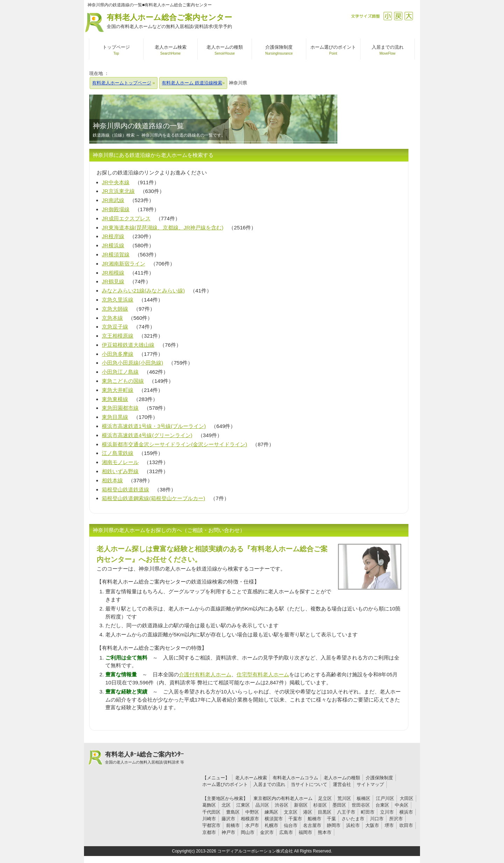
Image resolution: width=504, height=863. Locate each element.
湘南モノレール (120, 462)
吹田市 (406, 825)
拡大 (409, 16)
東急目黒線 (115, 417)
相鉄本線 (112, 480)
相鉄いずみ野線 (120, 471)
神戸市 (228, 832)
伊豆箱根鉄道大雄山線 (128, 345)
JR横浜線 (113, 245)
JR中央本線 (116, 182)
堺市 (389, 825)
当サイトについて (309, 784)
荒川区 (344, 798)
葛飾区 (209, 805)
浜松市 (353, 825)
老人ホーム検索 (251, 778)
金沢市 (267, 832)
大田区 (407, 798)
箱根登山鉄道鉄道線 (125, 489)
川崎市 (209, 819)
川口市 (377, 819)
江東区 (243, 805)
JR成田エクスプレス (126, 218)
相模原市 (250, 819)
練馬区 (271, 812)
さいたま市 (353, 819)
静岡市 (334, 825)
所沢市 (396, 819)
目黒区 (325, 812)
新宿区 (301, 805)
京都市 (209, 832)
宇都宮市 (211, 825)
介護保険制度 (379, 778)
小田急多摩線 (118, 354)
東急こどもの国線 (123, 381)
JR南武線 (113, 200)
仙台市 (291, 825)
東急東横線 (115, 399)
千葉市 (295, 819)
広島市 (286, 832)
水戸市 (252, 825)
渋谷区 (282, 805)
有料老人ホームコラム (295, 778)
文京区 (291, 812)
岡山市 (248, 832)
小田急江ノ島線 (120, 372)
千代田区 (211, 812)
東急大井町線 (118, 390)
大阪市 (372, 825)
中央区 (402, 805)
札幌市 (271, 825)
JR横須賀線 (116, 254)
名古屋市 (312, 825)
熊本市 (325, 832)
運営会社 (342, 784)
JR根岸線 (113, 236)
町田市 (368, 812)
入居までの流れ (269, 784)
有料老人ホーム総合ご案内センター (169, 22)
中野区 (252, 812)
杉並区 (320, 805)
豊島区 (233, 812)
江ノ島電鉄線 (118, 453)
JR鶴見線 (113, 281)
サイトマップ (370, 784)
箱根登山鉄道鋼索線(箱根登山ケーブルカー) (153, 498)
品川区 (262, 805)
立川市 (387, 812)
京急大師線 (115, 309)
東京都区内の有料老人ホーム (283, 798)
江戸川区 (385, 798)
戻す (398, 16)
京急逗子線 (115, 327)
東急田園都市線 (120, 408)
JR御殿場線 (116, 209)
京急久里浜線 (118, 300)
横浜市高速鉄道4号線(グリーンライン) (147, 435)
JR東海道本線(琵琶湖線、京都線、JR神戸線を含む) (163, 227)
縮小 (388, 16)
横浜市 (406, 812)
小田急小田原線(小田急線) (132, 363)
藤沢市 (228, 819)
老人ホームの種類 (342, 778)
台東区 (382, 805)
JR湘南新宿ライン (124, 264)
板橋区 (363, 798)
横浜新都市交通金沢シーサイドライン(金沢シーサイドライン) (174, 444)
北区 (226, 805)
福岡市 (305, 832)
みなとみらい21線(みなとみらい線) (143, 291)
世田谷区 (361, 805)
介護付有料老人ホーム (205, 674)
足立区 (325, 798)
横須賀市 (274, 819)
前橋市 (233, 825)
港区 (308, 812)
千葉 (331, 819)
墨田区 (339, 805)
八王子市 (346, 812)
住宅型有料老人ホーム (263, 674)
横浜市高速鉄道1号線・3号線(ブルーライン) (154, 426)
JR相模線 (113, 273)
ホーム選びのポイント (225, 784)
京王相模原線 (118, 336)
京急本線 (112, 318)
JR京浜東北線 (118, 191)
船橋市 (314, 819)
